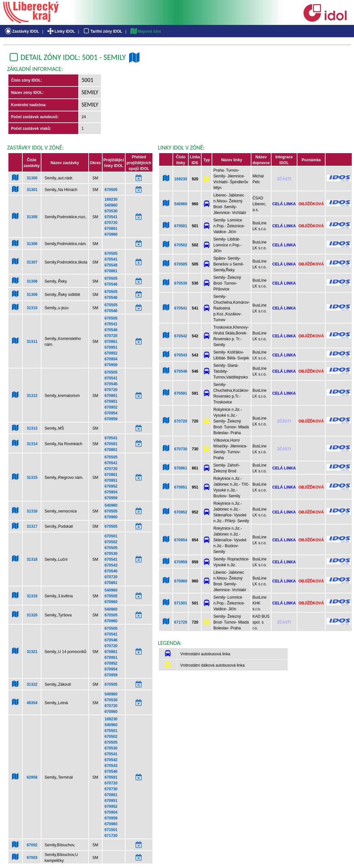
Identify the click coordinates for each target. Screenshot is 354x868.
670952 (111, 353)
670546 (111, 265)
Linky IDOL (61, 31)
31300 (32, 178)
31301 (32, 190)
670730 (111, 789)
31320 (32, 615)
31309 (32, 295)
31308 (32, 281)
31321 (32, 652)
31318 (32, 559)
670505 (111, 190)
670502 (111, 542)
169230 (111, 199)
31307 (32, 262)
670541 (111, 217)
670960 (111, 234)
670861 (111, 229)
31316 (32, 511)
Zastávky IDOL (22, 31)
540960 (111, 205)
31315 (32, 478)
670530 (111, 211)
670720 (111, 223)
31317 (32, 526)
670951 (111, 347)
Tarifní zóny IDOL (102, 31)
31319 (32, 596)
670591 (111, 444)
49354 (32, 703)
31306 (32, 244)
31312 (32, 396)
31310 (32, 308)
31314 (32, 444)
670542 (111, 760)
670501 (111, 536)
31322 (32, 684)
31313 (32, 428)
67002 (32, 845)
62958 (32, 777)
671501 (111, 830)
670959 (111, 365)
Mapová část (145, 31)
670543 (111, 565)
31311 (32, 342)
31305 (32, 217)
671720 (111, 836)
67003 (32, 858)
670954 (111, 359)
